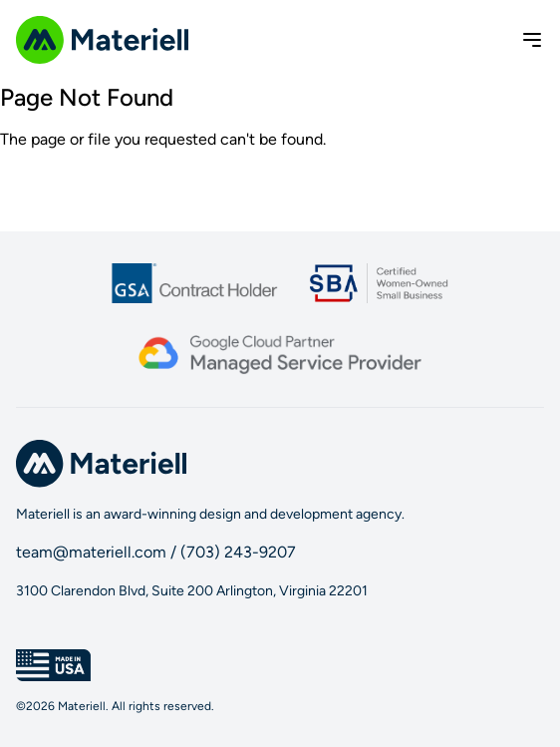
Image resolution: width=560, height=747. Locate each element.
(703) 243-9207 (238, 552)
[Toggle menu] (532, 40)
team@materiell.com (91, 552)
